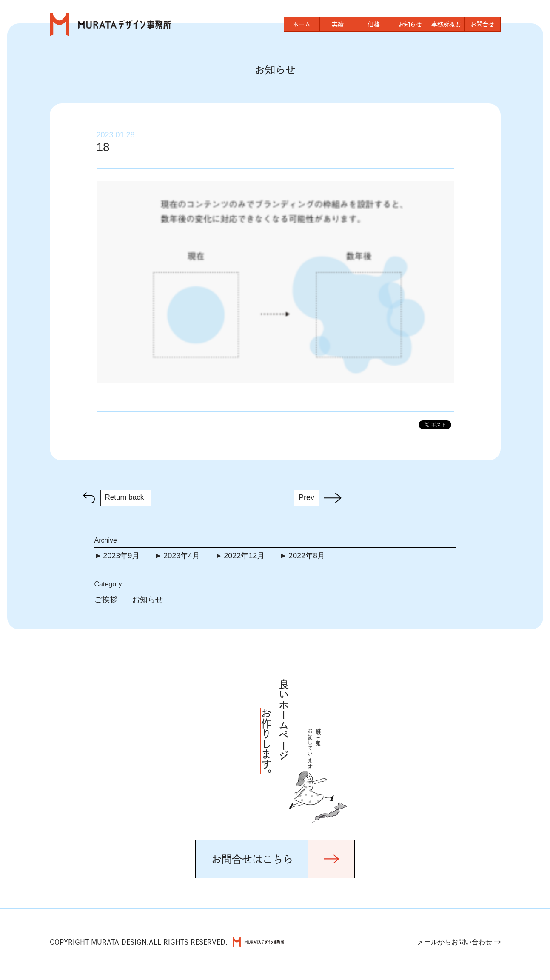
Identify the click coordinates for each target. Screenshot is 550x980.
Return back (125, 497)
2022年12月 (244, 556)
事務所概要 (446, 24)
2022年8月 (307, 556)
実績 (338, 24)
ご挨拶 (106, 600)
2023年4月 (182, 556)
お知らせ (410, 24)
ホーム (302, 24)
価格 (374, 24)
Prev (306, 497)
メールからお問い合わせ (455, 942)
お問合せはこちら (252, 859)
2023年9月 (121, 556)
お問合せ (482, 24)
